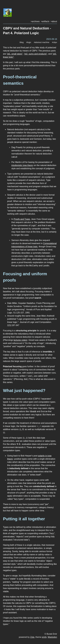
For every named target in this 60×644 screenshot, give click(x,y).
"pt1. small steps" (15, 54)
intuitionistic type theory (22, 165)
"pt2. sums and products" (36, 54)
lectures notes (20, 340)
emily (44, 637)
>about (54, 21)
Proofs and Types (22, 219)
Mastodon (52, 637)
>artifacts (45, 21)
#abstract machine (42, 42)
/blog (22, 42)
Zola (32, 637)
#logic (29, 42)
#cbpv (54, 42)
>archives (35, 21)
